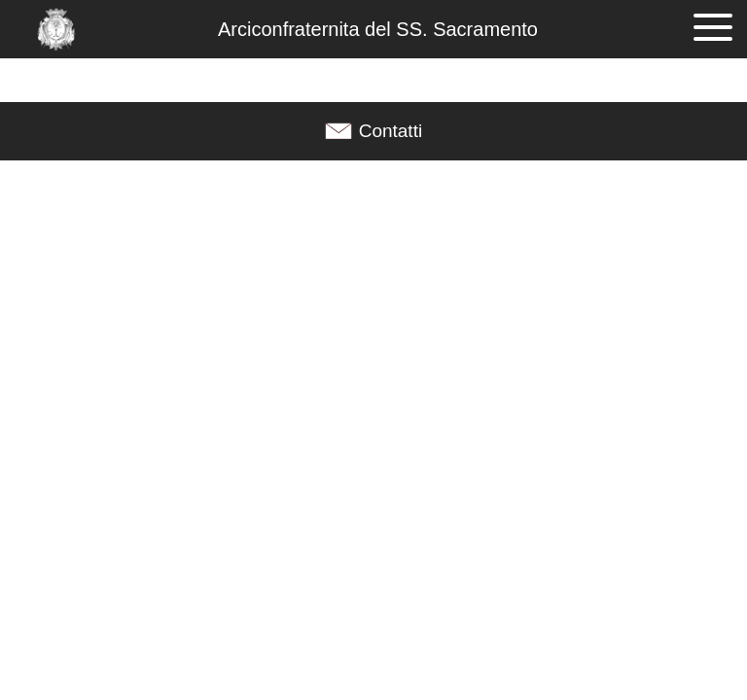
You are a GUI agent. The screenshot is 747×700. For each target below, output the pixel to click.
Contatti (391, 131)
